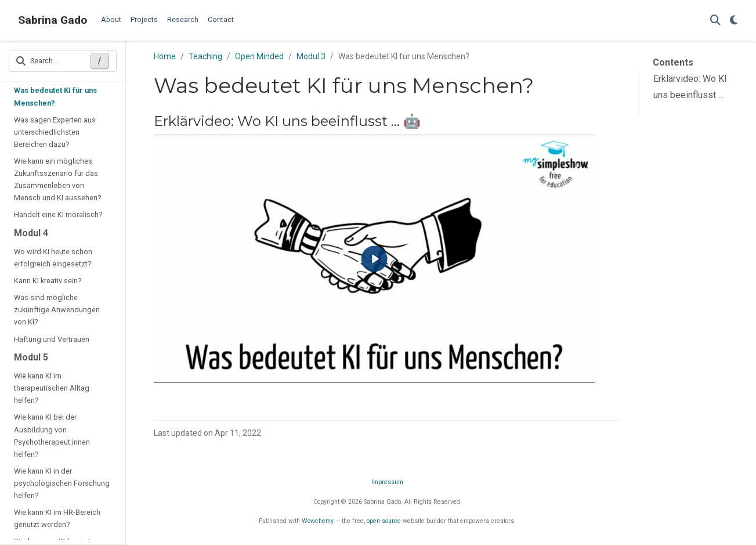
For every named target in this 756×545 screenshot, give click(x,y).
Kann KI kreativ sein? (48, 281)
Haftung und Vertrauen (52, 339)
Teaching (205, 56)
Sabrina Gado (53, 20)
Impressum (387, 482)
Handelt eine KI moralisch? (58, 214)
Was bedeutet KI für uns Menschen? (55, 96)
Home (165, 56)
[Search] (715, 21)
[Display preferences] (734, 21)
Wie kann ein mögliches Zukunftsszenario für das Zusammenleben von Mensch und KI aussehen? (57, 179)
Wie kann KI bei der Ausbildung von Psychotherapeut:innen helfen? (52, 435)
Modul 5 (31, 357)
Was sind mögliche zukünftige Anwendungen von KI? (57, 310)
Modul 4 (31, 233)
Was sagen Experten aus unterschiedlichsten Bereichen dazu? (55, 132)
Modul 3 (311, 56)
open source (384, 521)
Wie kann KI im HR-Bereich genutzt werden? (57, 518)
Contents (673, 62)
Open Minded (259, 56)
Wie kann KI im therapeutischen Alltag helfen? (52, 388)
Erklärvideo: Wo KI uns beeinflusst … (690, 87)
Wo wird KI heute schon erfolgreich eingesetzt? (53, 258)
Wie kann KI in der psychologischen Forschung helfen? (62, 483)
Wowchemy (318, 521)
